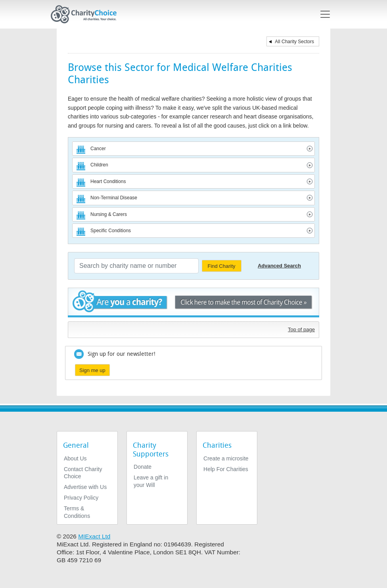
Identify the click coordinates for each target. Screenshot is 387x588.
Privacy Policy (81, 498)
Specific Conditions (111, 231)
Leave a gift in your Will (151, 481)
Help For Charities (226, 469)
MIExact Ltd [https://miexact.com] (94, 536)
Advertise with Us (85, 487)
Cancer (98, 149)
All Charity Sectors (294, 42)
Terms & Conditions (77, 512)
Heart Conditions (108, 181)
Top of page (301, 329)
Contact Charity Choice (83, 473)
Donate (143, 467)
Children (99, 165)
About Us (75, 458)
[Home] (87, 14)
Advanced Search (279, 266)
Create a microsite (226, 458)
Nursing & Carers (109, 214)
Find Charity (221, 266)
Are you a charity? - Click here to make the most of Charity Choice (193, 303)
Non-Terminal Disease (114, 198)
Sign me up (92, 370)
